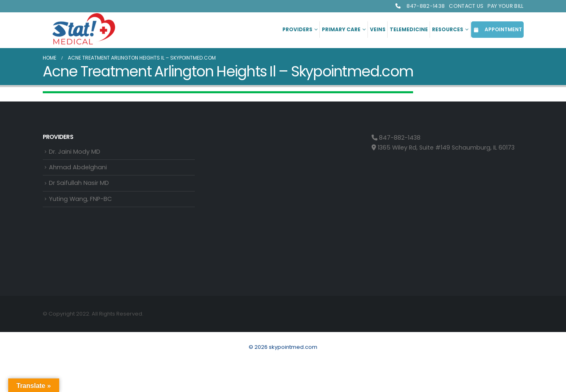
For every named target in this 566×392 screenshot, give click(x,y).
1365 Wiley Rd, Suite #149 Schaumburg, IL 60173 (443, 148)
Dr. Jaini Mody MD (75, 152)
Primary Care (341, 29)
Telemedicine (409, 29)
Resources (448, 29)
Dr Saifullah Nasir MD (79, 183)
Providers (297, 29)
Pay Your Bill (505, 6)
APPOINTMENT (497, 29)
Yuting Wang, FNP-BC (80, 199)
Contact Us (466, 6)
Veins (378, 29)
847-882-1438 (420, 6)
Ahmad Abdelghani (78, 167)
